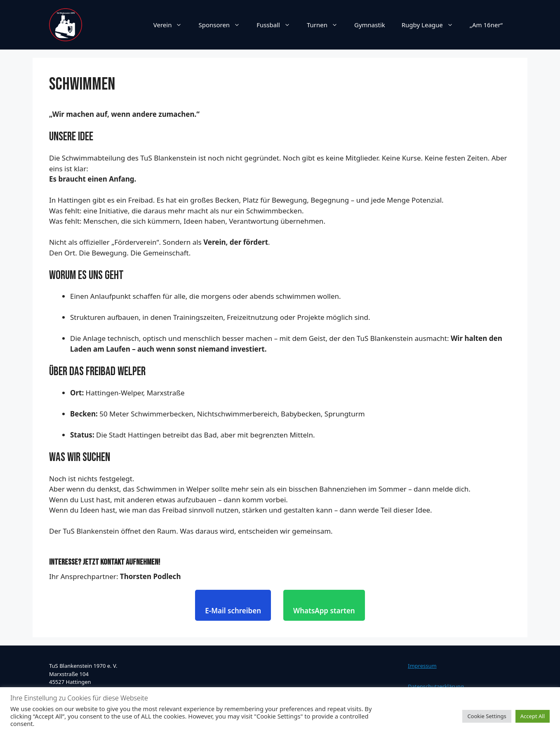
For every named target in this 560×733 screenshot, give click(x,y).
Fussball (278, 25)
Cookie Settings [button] (487, 716)
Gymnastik (370, 25)
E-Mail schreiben (233, 611)
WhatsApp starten (324, 611)
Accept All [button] (533, 716)
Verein (172, 25)
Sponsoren (223, 25)
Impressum (422, 666)
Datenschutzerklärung (436, 686)
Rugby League (432, 25)
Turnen (326, 25)
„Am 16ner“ (486, 25)
